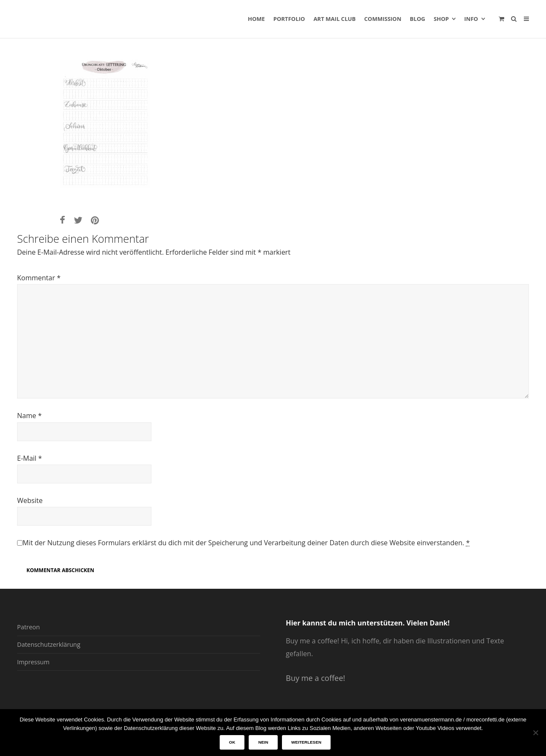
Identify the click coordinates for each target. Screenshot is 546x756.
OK (232, 742)
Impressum (33, 662)
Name (29, 416)
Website (30, 500)
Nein (263, 742)
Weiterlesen (306, 742)
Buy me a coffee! (315, 678)
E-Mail (29, 458)
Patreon (28, 627)
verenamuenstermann (99, 19)
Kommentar (39, 278)
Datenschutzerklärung (49, 644)
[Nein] (535, 733)
